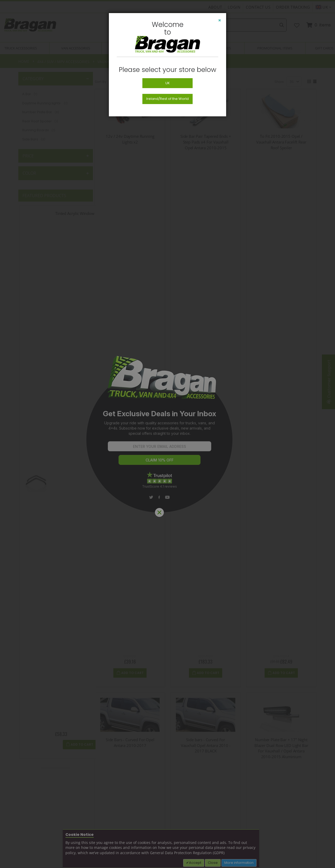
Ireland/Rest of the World (167, 99)
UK (168, 83)
